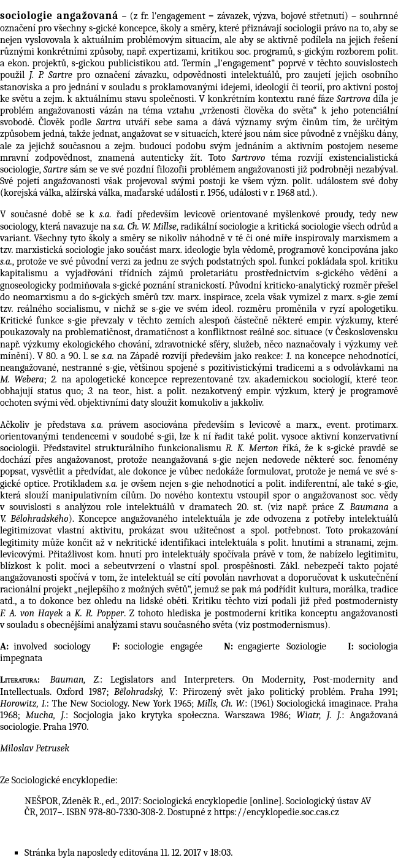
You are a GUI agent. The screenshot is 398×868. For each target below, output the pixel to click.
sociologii (303, 28)
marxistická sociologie (60, 250)
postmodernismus (288, 625)
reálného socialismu (58, 309)
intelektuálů (151, 507)
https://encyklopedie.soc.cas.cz (276, 812)
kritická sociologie (304, 227)
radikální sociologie (219, 227)
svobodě (16, 122)
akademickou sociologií (302, 379)
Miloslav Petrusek (35, 748)
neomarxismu (41, 297)
